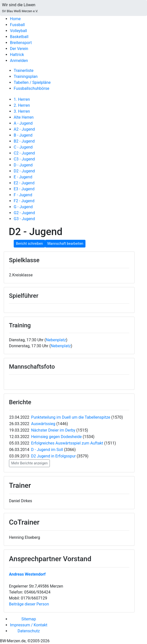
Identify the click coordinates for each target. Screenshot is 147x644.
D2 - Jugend (24, 171)
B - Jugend (23, 135)
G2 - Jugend (24, 213)
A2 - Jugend (24, 129)
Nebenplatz (56, 340)
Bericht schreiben (29, 244)
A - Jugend (23, 123)
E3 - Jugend (24, 189)
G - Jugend (23, 207)
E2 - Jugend (24, 183)
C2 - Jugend (24, 153)
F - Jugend (23, 195)
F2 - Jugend (24, 201)
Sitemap (29, 619)
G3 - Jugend (24, 219)
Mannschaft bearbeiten (65, 244)
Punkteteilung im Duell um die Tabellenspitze (71, 417)
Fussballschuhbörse (32, 88)
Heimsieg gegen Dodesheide (56, 437)
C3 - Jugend (24, 159)
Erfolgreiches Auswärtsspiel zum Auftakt (67, 443)
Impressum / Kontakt (29, 625)
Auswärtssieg (44, 424)
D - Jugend (23, 165)
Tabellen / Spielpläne (32, 82)
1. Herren (22, 99)
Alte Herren (24, 117)
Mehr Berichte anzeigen (29, 463)
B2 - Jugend (24, 141)
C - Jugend (23, 147)
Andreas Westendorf (27, 574)
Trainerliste (24, 71)
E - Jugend (23, 177)
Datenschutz (29, 631)
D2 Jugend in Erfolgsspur (53, 456)
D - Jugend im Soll (47, 450)
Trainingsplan (26, 76)
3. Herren (22, 111)
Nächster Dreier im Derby (54, 430)
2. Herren (22, 105)
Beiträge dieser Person (29, 604)
